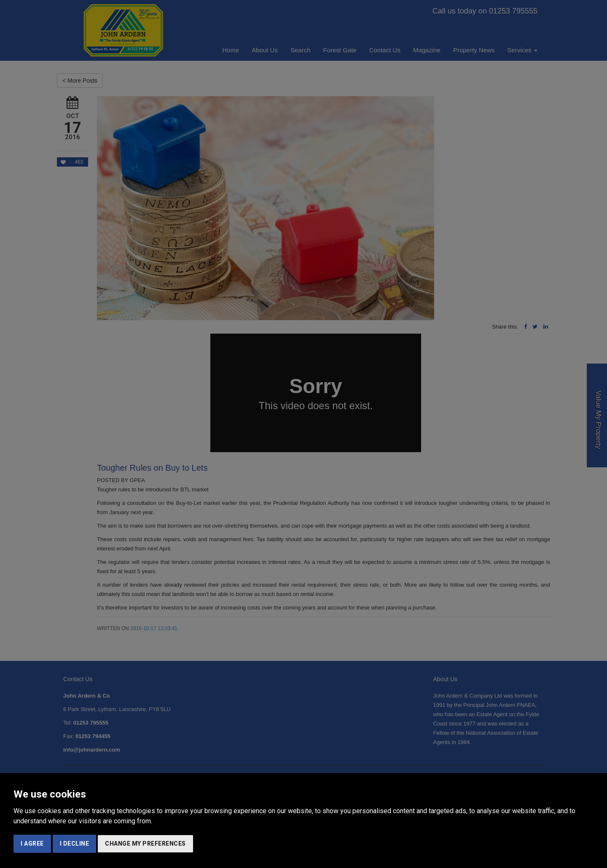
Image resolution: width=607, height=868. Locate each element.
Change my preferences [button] (145, 844)
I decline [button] (75, 844)
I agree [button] (32, 844)
